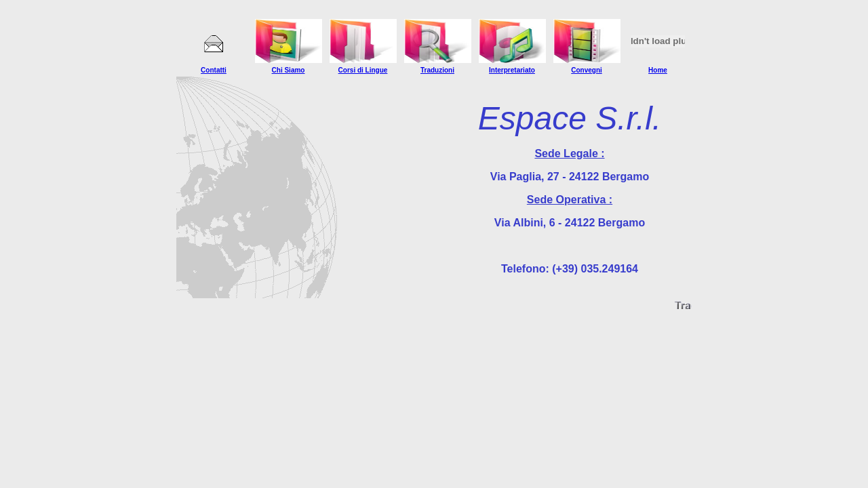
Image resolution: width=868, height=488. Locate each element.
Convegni (587, 70)
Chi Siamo (289, 70)
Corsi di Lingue (363, 70)
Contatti (214, 70)
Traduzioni (437, 70)
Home (658, 70)
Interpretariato (512, 70)
